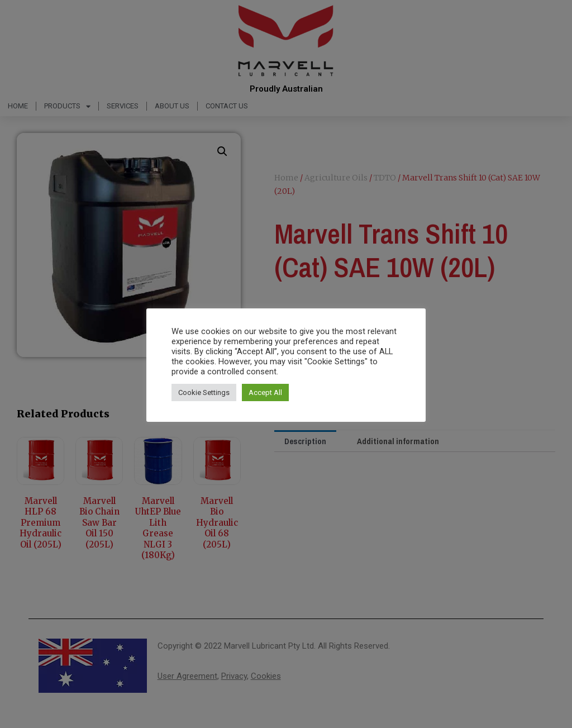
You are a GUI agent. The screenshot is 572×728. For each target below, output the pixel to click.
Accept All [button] (265, 392)
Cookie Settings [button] (204, 392)
